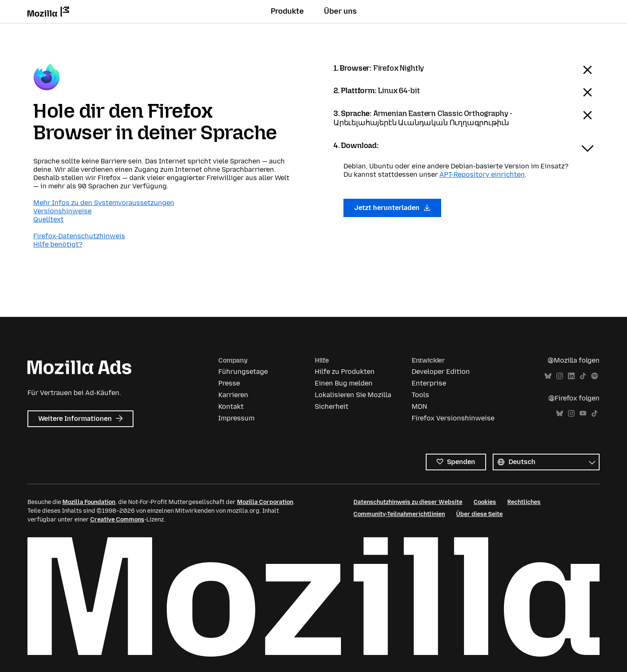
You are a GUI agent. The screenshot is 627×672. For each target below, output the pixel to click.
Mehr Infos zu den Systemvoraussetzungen (104, 203)
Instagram (560, 376)
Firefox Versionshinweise (453, 418)
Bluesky (548, 376)
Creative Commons (117, 520)
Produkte (287, 11)
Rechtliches (524, 502)
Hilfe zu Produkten (345, 372)
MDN (419, 406)
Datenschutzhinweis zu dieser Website (408, 502)
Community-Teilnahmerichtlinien (399, 514)
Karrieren (233, 395)
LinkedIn (571, 376)
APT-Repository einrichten (482, 174)
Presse (229, 383)
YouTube (583, 414)
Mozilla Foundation (89, 502)
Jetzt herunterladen (392, 208)
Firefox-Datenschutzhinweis (79, 236)
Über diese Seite (479, 514)
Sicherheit (332, 406)
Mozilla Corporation (265, 502)
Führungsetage (243, 372)
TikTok (583, 376)
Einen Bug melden (344, 383)
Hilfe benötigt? (58, 244)
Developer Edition (441, 372)
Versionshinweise (62, 211)
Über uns (340, 11)
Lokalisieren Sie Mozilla (353, 395)
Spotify (595, 376)
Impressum (236, 418)
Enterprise (429, 383)
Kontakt (231, 406)
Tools (420, 395)
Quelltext (48, 219)
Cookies (485, 502)
